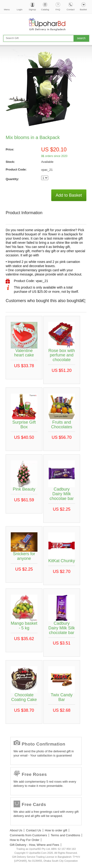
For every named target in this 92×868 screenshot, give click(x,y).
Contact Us (33, 830)
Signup (32, 9)
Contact (71, 9)
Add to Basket (69, 195)
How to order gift (56, 830)
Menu (7, 9)
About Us (16, 830)
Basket (83, 9)
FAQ (58, 9)
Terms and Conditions (66, 835)
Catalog (45, 9)
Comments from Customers (28, 835)
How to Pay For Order (25, 840)
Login (20, 9)
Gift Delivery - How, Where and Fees (35, 845)
